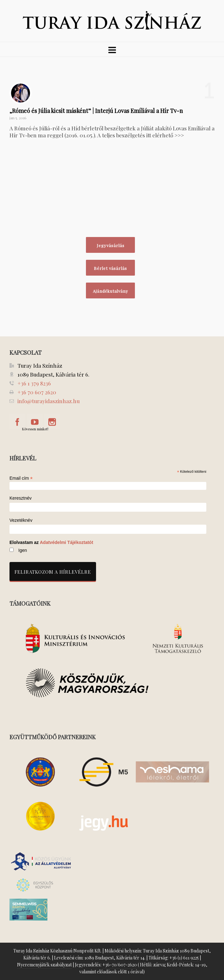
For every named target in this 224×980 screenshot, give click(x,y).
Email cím (21, 478)
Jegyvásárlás (111, 245)
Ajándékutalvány (111, 291)
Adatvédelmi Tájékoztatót (67, 542)
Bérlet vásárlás (110, 268)
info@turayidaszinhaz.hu (48, 401)
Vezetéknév (21, 520)
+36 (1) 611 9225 (184, 958)
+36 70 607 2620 (37, 392)
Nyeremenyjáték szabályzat (44, 965)
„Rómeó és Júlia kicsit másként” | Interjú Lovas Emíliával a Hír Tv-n (96, 111)
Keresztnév (21, 498)
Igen (23, 550)
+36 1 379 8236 (34, 383)
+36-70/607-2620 (120, 965)
